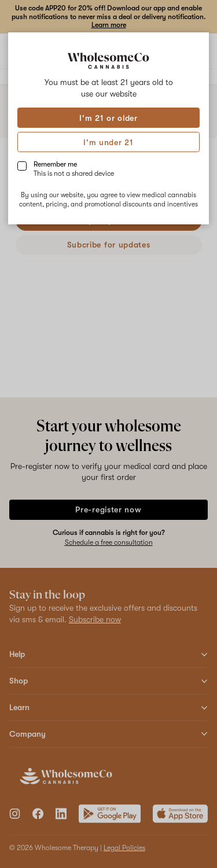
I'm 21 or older (108, 118)
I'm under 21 (108, 142)
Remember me (74, 169)
